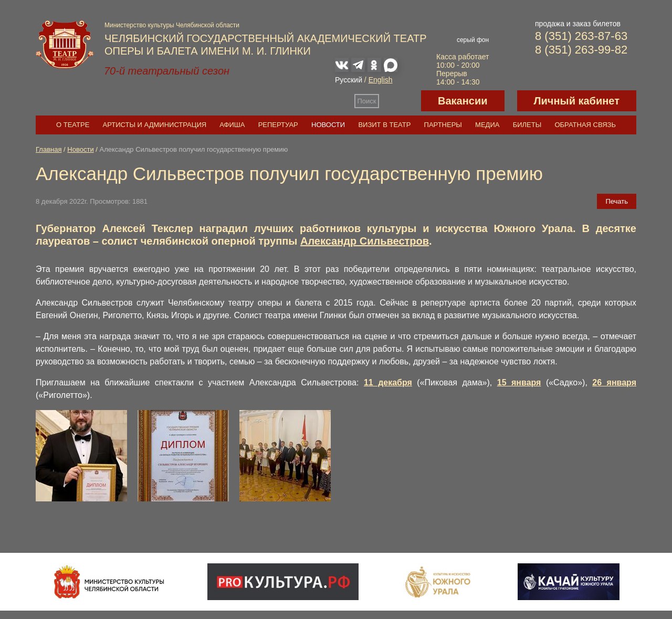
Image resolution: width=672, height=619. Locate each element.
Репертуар (278, 125)
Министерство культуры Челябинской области (172, 25)
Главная (49, 149)
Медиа (487, 125)
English (381, 80)
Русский (349, 80)
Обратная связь (585, 125)
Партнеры (443, 125)
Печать (617, 201)
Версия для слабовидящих (400, 101)
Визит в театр (384, 125)
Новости (328, 125)
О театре (73, 125)
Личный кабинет (577, 101)
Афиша (232, 125)
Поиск (367, 101)
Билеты (527, 125)
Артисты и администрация (155, 125)
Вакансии (463, 101)
